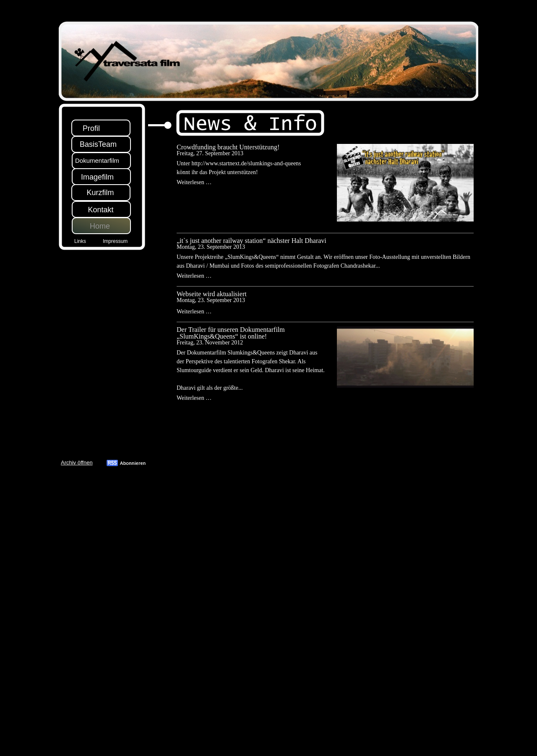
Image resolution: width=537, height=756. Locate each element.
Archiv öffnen (77, 463)
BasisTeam (98, 144)
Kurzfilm (100, 193)
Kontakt (100, 210)
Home (100, 226)
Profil (91, 128)
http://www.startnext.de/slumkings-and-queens (246, 163)
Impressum (115, 241)
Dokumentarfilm (97, 160)
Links (80, 241)
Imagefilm (97, 177)
